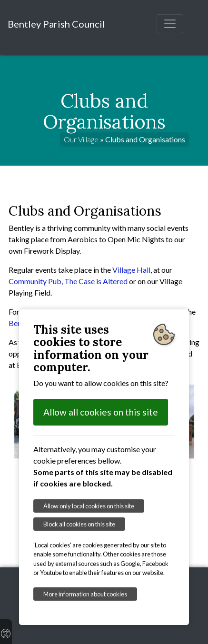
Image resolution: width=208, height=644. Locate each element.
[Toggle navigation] (170, 24)
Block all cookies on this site (79, 524)
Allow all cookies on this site (101, 412)
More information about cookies (85, 594)
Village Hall (131, 270)
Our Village (81, 139)
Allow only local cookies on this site (89, 506)
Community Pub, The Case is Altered (68, 281)
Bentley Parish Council (56, 24)
